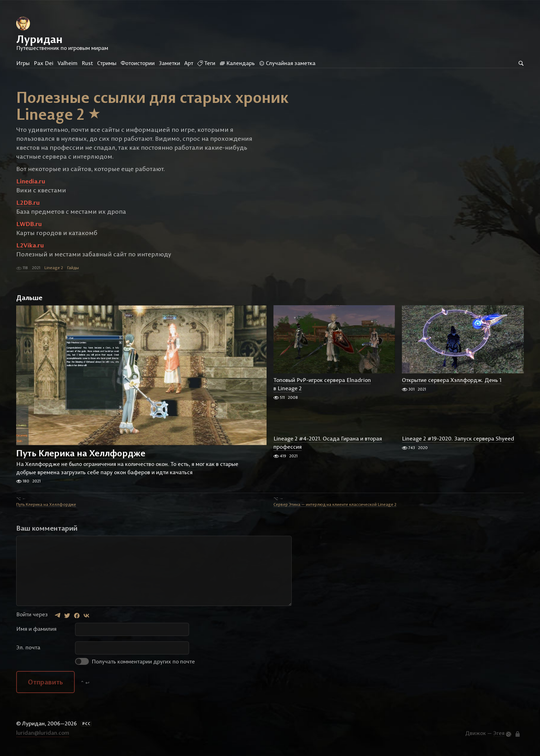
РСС (86, 727)
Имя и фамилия (36, 632)
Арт (189, 63)
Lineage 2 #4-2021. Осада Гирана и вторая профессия (328, 447)
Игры (23, 63)
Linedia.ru (31, 185)
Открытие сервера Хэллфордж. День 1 (452, 384)
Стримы (107, 63)
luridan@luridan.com (43, 737)
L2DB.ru (28, 207)
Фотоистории (138, 63)
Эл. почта (28, 651)
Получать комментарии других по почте (135, 665)
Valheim (67, 63)
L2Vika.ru (30, 249)
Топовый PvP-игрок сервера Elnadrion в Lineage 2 (322, 388)
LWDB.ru (29, 228)
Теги (206, 63)
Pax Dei (44, 63)
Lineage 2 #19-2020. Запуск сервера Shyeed (458, 443)
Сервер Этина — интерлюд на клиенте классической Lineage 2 (335, 508)
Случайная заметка (287, 63)
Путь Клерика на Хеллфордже (81, 457)
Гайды (73, 272)
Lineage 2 (54, 272)
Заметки (169, 63)
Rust (87, 63)
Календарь (237, 63)
